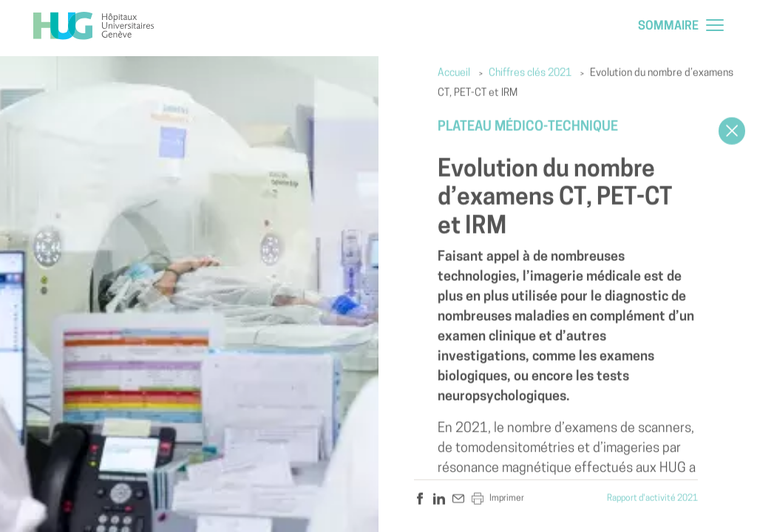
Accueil (454, 74)
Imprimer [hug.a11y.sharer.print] (498, 499)
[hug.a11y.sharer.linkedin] (439, 499)
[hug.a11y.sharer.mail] (458, 499)
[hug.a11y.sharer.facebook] (420, 499)
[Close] (732, 131)
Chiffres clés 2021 (530, 74)
